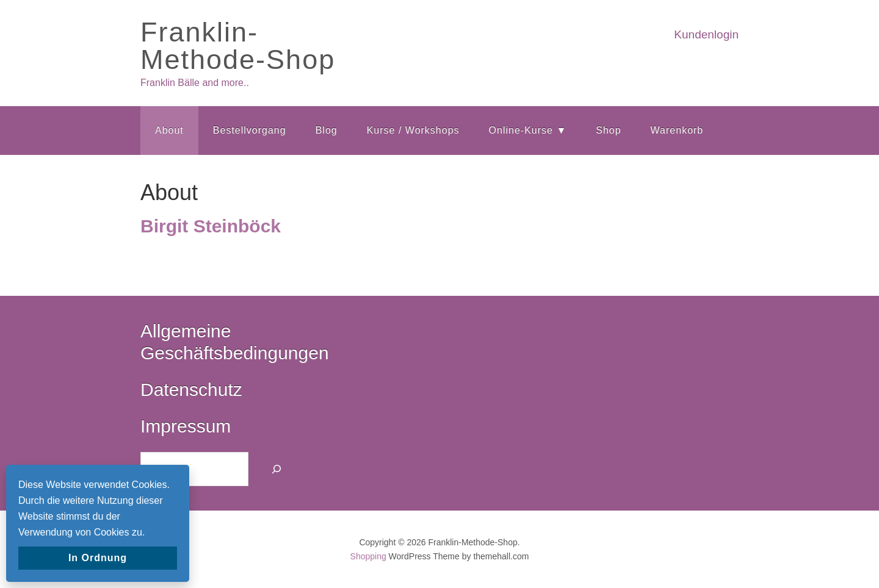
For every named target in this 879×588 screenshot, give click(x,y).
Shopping (368, 556)
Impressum (186, 426)
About (169, 130)
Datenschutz (191, 389)
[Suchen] (277, 469)
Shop (608, 130)
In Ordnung (98, 558)
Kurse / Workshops (413, 130)
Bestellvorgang (250, 130)
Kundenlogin (706, 34)
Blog (327, 130)
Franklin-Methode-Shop (238, 46)
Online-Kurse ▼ (528, 130)
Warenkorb (677, 130)
